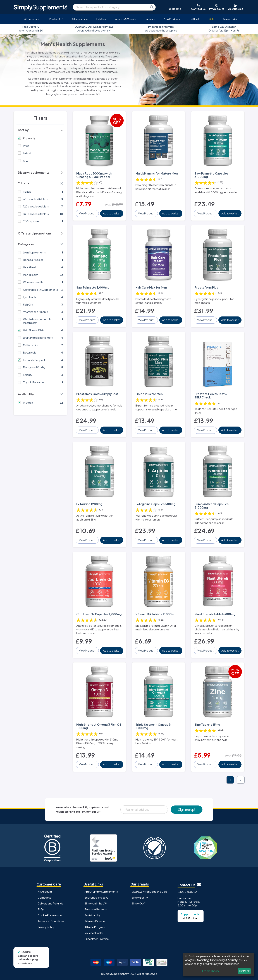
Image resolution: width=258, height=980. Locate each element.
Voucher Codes (94, 933)
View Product (87, 213)
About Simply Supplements (101, 892)
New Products (172, 19)
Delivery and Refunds (50, 903)
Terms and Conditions (51, 921)
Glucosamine (80, 19)
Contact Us (44, 897)
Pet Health (195, 19)
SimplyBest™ (140, 897)
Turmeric (150, 19)
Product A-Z (56, 19)
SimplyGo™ (139, 903)
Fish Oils (101, 19)
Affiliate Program (95, 927)
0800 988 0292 (187, 892)
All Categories (32, 19)
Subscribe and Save (96, 897)
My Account (45, 892)
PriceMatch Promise (97, 939)
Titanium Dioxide (95, 921)
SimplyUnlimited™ (96, 903)
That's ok (244, 971)
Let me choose (211, 971)
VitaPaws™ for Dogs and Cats (149, 892)
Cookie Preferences (50, 915)
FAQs (41, 909)
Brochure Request (96, 909)
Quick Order (230, 19)
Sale (212, 19)
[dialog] (219, 965)
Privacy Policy (46, 927)
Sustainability (93, 915)
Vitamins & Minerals (126, 19)
